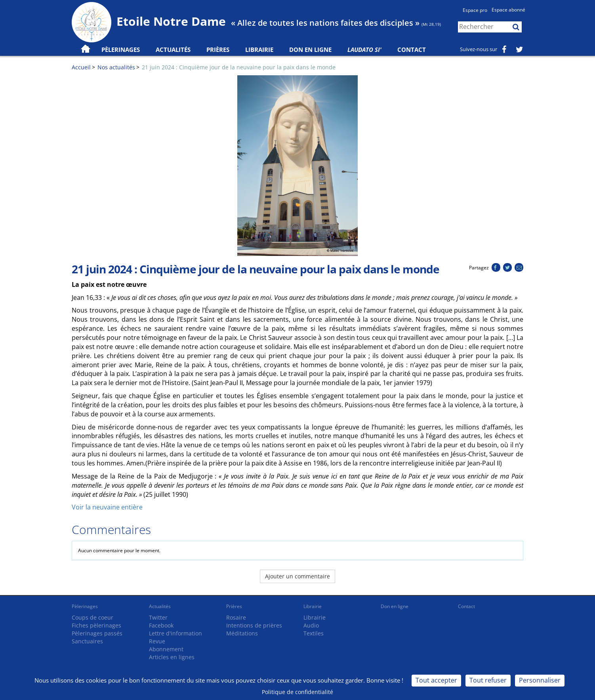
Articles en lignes (172, 657)
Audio (311, 625)
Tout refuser (488, 680)
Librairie (259, 50)
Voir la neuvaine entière (107, 507)
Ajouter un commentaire (297, 576)
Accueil (81, 67)
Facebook (161, 625)
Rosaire (236, 617)
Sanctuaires (87, 641)
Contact (412, 50)
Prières (218, 50)
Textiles (314, 633)
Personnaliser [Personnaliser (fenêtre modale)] (540, 680)
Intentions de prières (254, 625)
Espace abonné (508, 10)
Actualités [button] (173, 50)
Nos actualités (116, 67)
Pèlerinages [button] (121, 50)
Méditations (242, 633)
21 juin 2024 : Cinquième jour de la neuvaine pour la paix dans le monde (239, 67)
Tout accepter (436, 680)
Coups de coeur (92, 617)
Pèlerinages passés (97, 633)
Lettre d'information (175, 633)
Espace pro (475, 10)
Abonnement (166, 649)
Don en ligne (310, 50)
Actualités (160, 606)
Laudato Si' (364, 50)
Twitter (158, 617)
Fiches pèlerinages (96, 625)
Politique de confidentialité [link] (297, 692)
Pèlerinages (85, 606)
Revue (157, 641)
